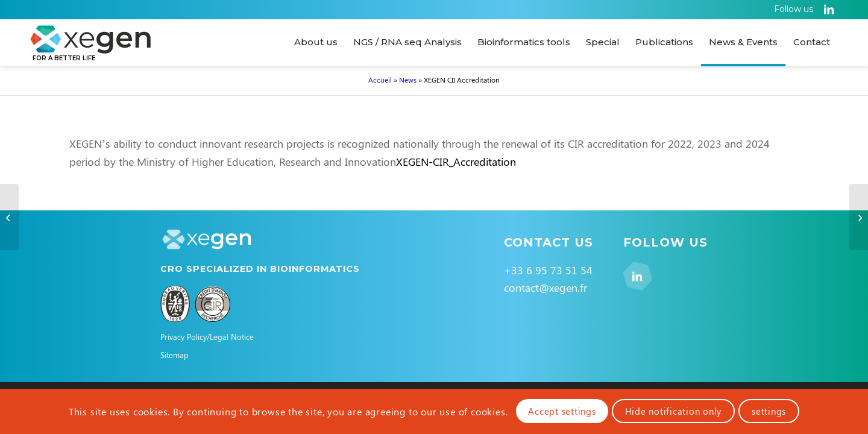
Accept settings (562, 411)
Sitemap (175, 355)
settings (769, 411)
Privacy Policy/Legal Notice (207, 337)
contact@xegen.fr (546, 288)
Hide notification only (674, 411)
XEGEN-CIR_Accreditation (456, 162)
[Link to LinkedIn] (829, 9)
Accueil (380, 80)
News (408, 80)
